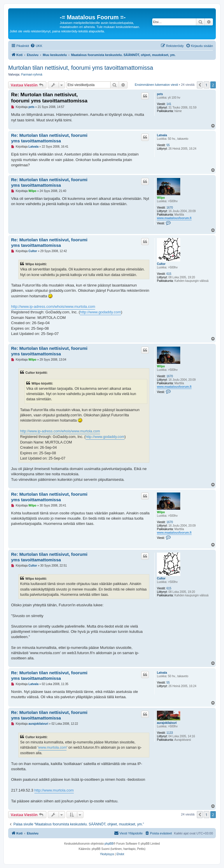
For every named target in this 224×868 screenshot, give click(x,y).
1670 (170, 208)
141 (169, 104)
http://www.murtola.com (54, 790)
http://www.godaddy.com (100, 312)
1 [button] (206, 85)
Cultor (161, 264)
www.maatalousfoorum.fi (174, 218)
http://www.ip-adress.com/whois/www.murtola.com (53, 306)
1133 (170, 733)
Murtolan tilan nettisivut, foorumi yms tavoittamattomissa (81, 68)
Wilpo (161, 198)
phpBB (109, 844)
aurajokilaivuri (167, 723)
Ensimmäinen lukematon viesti (156, 85)
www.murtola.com (52, 748)
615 (169, 274)
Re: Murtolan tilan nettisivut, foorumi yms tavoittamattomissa (49, 98)
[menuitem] (36, 46)
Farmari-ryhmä (32, 74)
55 (168, 145)
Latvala (162, 135)
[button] (200, 85)
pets (160, 94)
